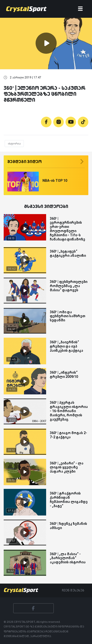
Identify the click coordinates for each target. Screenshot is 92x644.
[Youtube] (71, 122)
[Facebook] (46, 122)
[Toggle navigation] (80, 9)
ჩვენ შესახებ (73, 590)
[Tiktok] (83, 122)
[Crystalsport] (26, 9)
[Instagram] (59, 122)
